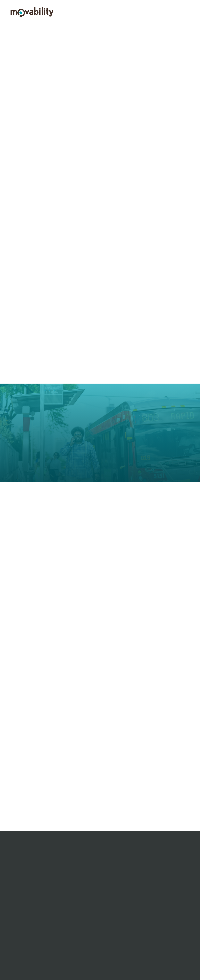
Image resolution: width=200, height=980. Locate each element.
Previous (5, 66)
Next (195, 66)
